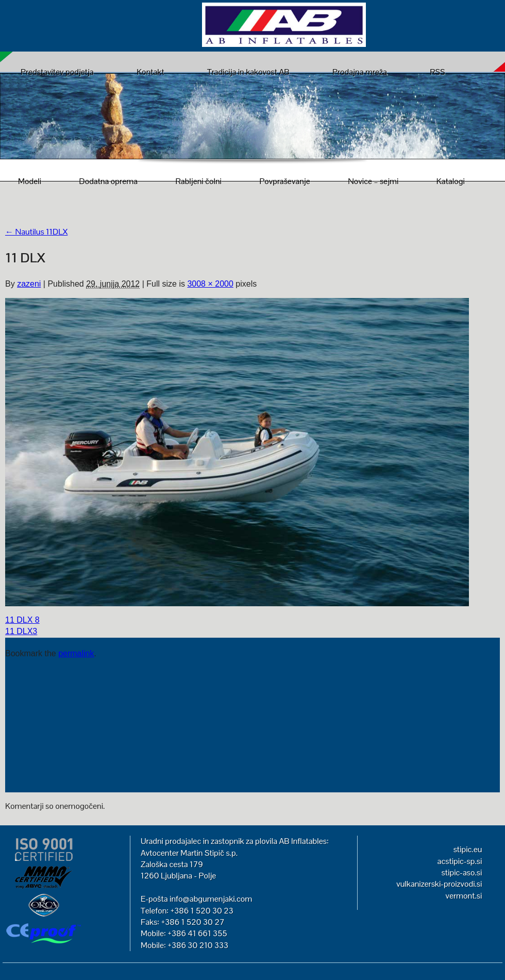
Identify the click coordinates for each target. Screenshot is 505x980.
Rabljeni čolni (199, 181)
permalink (76, 653)
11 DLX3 (21, 631)
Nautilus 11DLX (36, 232)
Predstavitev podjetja (57, 72)
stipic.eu (468, 849)
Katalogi (451, 181)
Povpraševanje (284, 181)
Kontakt (150, 72)
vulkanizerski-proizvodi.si (439, 884)
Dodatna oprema (108, 181)
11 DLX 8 (22, 620)
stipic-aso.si (462, 873)
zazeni (29, 284)
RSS (437, 72)
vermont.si (464, 896)
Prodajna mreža (360, 72)
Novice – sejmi (373, 181)
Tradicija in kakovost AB (248, 72)
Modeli (30, 181)
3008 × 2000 (210, 284)
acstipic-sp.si (460, 861)
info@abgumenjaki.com (210, 899)
